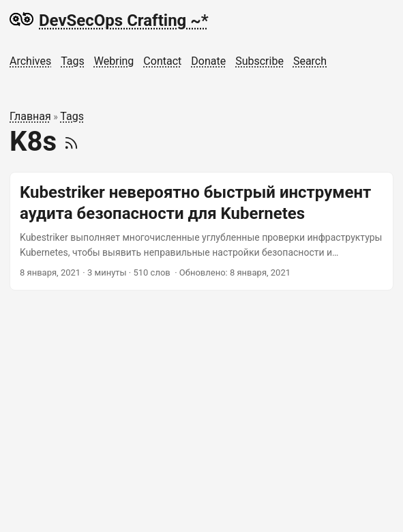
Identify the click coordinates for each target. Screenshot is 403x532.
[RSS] (71, 142)
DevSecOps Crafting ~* (109, 19)
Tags (72, 116)
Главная (30, 116)
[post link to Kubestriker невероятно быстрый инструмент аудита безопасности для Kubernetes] (201, 231)
